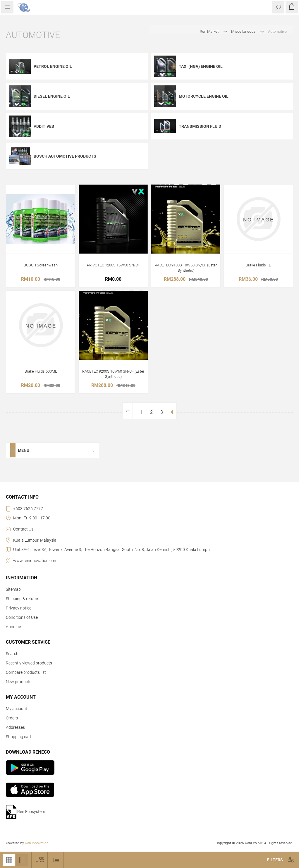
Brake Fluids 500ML (41, 371)
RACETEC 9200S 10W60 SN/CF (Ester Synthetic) (113, 374)
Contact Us (23, 529)
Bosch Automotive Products (65, 156)
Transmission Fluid (200, 126)
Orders (12, 718)
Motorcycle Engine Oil (204, 96)
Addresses (15, 727)
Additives (44, 126)
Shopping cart (19, 737)
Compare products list (26, 672)
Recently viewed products (29, 663)
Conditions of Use (22, 617)
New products (19, 682)
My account (17, 709)
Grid (9, 860)
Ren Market (209, 31)
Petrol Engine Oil (53, 66)
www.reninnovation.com (35, 561)
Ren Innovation (37, 843)
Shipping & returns (23, 599)
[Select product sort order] (56, 860)
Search (12, 654)
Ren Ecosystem (25, 812)
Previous (128, 411)
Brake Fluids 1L (258, 265)
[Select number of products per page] (40, 860)
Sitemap (13, 589)
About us (14, 627)
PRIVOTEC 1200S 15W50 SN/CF (113, 265)
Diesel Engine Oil (52, 96)
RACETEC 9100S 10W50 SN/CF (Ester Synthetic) (186, 268)
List (22, 860)
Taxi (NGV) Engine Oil (201, 66)
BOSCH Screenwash (41, 265)
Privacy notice (19, 608)
